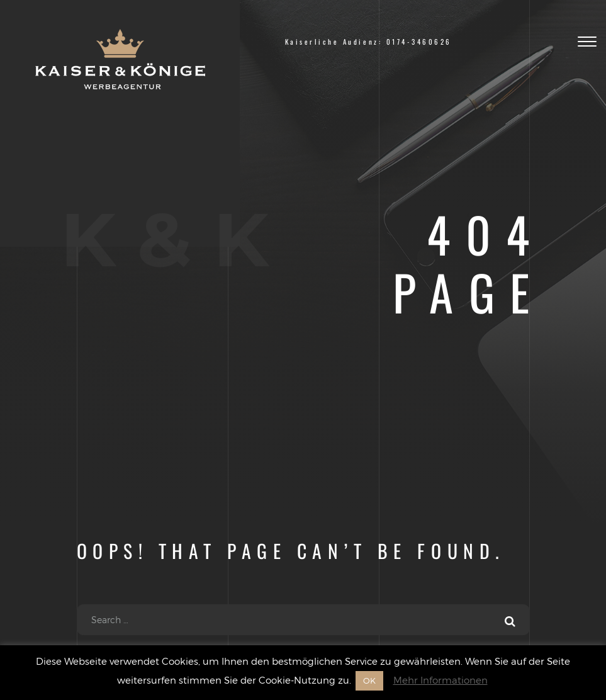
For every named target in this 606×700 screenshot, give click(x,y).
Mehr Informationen (440, 680)
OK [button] (369, 680)
